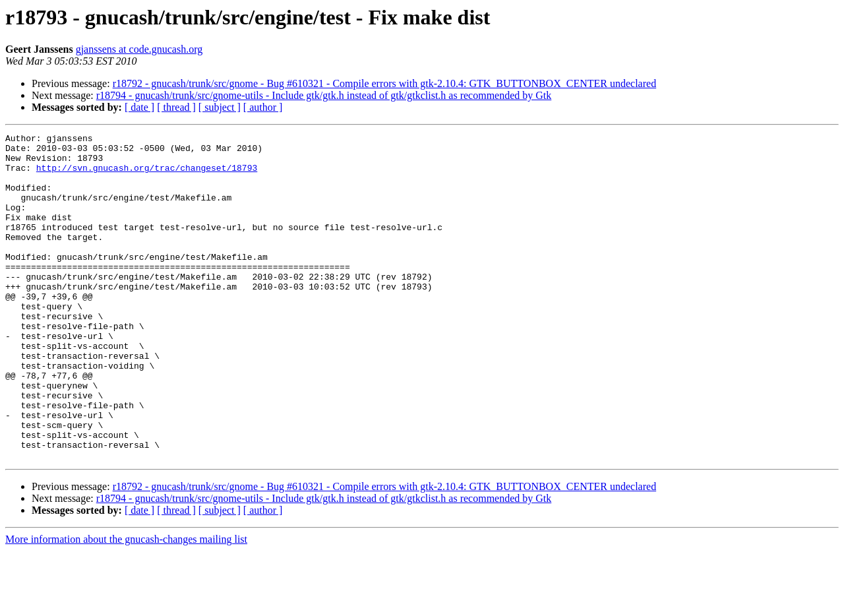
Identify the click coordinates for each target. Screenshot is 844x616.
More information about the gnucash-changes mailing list (126, 604)
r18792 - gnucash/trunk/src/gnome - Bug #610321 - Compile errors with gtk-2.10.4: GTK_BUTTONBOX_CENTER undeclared (384, 83)
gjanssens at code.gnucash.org (139, 49)
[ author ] (263, 107)
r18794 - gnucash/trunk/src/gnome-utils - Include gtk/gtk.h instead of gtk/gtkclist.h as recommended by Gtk (324, 95)
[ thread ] (176, 107)
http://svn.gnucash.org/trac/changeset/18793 (147, 175)
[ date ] (139, 107)
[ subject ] (220, 107)
